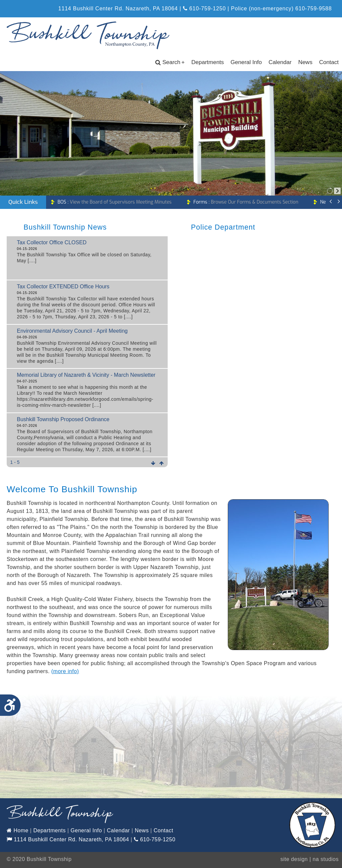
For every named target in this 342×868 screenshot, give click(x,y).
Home (18, 830)
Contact (329, 62)
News (305, 62)
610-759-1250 (204, 9)
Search (170, 62)
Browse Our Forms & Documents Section (246, 202)
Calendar (280, 62)
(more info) (65, 671)
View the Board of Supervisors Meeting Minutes (114, 202)
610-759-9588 (313, 9)
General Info (246, 62)
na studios (326, 859)
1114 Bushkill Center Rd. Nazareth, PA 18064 (68, 839)
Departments (208, 62)
